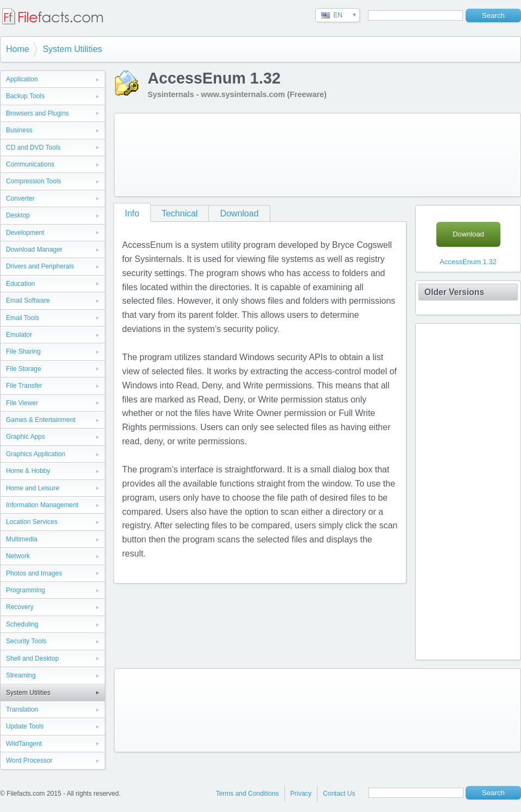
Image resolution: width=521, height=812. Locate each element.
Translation (22, 709)
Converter (20, 199)
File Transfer (24, 386)
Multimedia (22, 539)
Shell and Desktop (32, 658)
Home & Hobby (28, 471)
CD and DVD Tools (33, 148)
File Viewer (22, 403)
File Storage (24, 369)
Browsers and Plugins (37, 113)
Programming (26, 590)
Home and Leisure (33, 488)
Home (18, 49)
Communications (30, 164)
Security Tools (26, 641)
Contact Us (339, 794)
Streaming (21, 675)
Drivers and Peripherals (40, 266)
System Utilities (72, 49)
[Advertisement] (165, 153)
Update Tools (25, 726)
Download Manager (34, 250)
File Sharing (23, 351)
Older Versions (454, 292)
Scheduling (22, 624)
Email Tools (23, 318)
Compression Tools (34, 181)
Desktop (18, 215)
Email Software (28, 300)
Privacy (301, 794)
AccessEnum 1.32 (468, 262)
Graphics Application (36, 454)
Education (20, 284)
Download (239, 213)
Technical (180, 213)
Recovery (20, 607)
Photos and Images (34, 573)
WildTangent (24, 744)
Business (19, 130)
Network (18, 556)
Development (25, 233)
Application (22, 79)
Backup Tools (25, 96)
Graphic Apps (26, 437)
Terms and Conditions (247, 794)
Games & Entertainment (41, 420)
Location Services (32, 522)
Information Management (42, 505)
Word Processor (29, 760)
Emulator (19, 335)
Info (132, 213)
